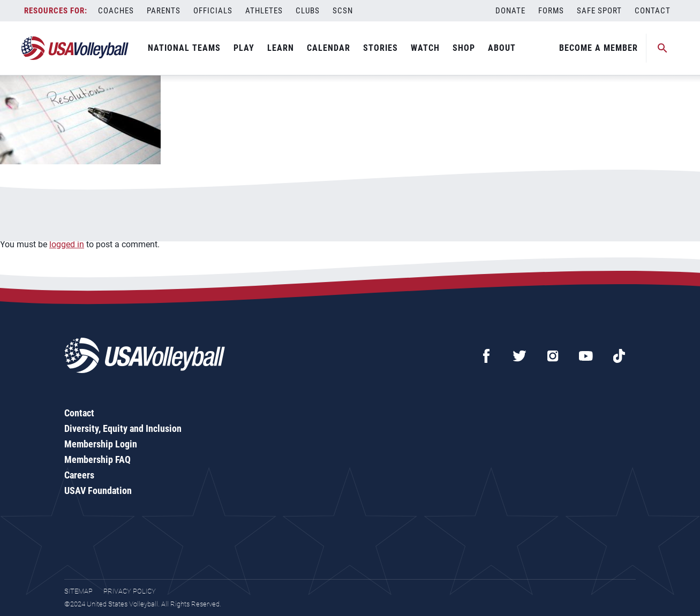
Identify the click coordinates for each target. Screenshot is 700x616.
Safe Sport (599, 11)
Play (244, 48)
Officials (213, 11)
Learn (281, 48)
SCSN (343, 11)
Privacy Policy (130, 591)
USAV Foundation (98, 490)
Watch (425, 48)
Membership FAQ (97, 459)
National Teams (184, 48)
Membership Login (101, 444)
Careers (79, 475)
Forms (551, 11)
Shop (464, 48)
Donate (510, 11)
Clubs (308, 11)
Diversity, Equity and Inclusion (123, 428)
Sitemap (78, 591)
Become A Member (599, 48)
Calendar (329, 48)
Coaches (116, 11)
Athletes (264, 11)
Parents (164, 11)
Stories (381, 48)
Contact (653, 11)
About (502, 48)
